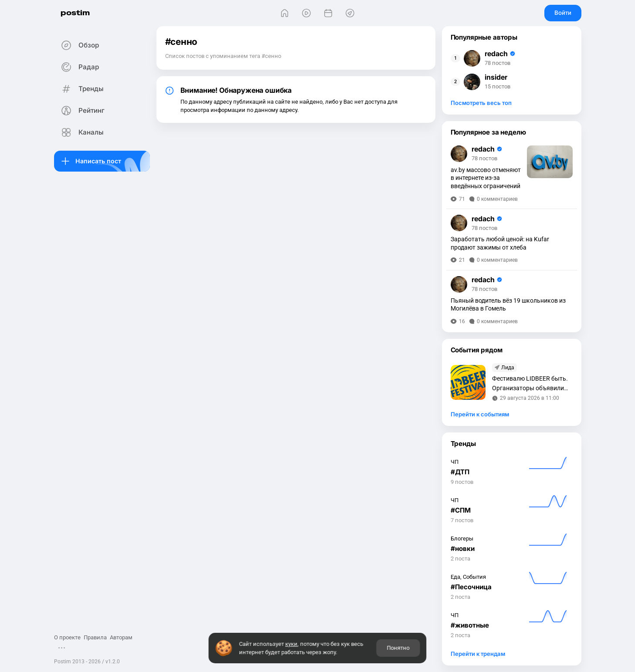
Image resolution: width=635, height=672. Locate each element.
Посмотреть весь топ (481, 103)
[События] (328, 13)
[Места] (350, 13)
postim (75, 13)
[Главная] (285, 13)
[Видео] (306, 13)
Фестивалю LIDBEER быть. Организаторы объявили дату (530, 384)
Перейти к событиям (480, 414)
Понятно (398, 648)
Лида (508, 368)
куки (292, 644)
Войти (563, 13)
